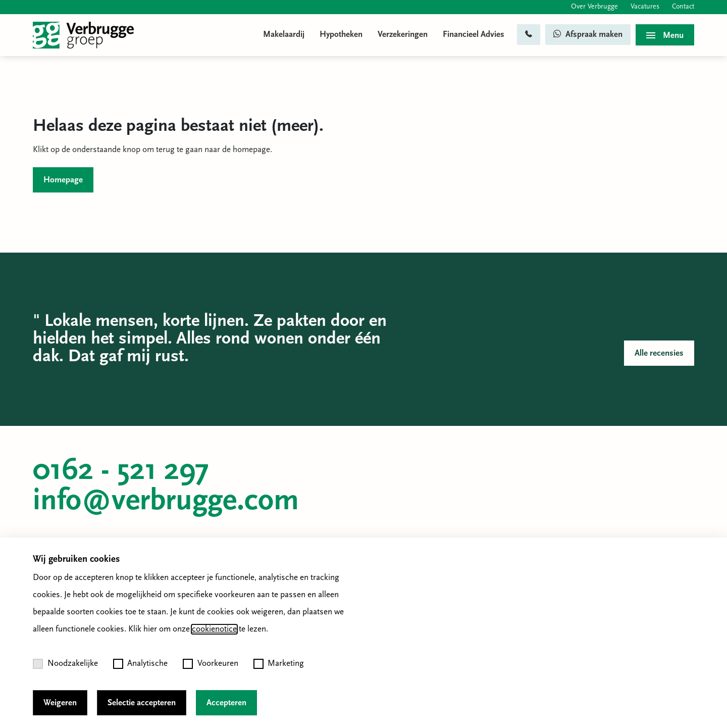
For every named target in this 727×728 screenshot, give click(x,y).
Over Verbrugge (594, 7)
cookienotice (214, 629)
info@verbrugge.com (166, 502)
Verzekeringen (403, 35)
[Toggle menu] (665, 35)
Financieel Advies (474, 35)
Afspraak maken (588, 34)
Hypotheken (341, 35)
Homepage (63, 180)
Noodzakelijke (65, 664)
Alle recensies (659, 353)
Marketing (279, 664)
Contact (683, 7)
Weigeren (60, 703)
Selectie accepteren (142, 703)
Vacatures (645, 7)
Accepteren (226, 703)
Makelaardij (284, 35)
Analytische (141, 664)
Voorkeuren (211, 664)
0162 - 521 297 (121, 471)
